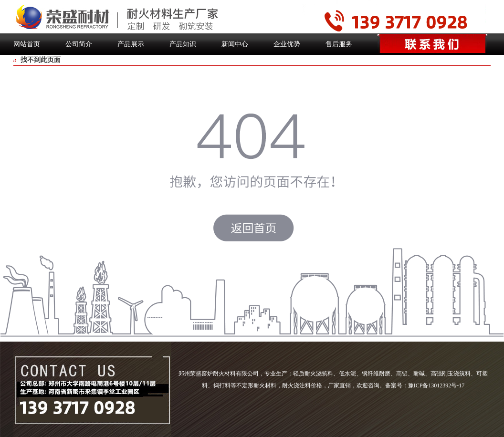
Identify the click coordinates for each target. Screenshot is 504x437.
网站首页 (27, 44)
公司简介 (79, 44)
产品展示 (131, 44)
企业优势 (287, 44)
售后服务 (339, 44)
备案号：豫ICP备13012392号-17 (425, 385)
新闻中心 (235, 44)
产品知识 (183, 44)
